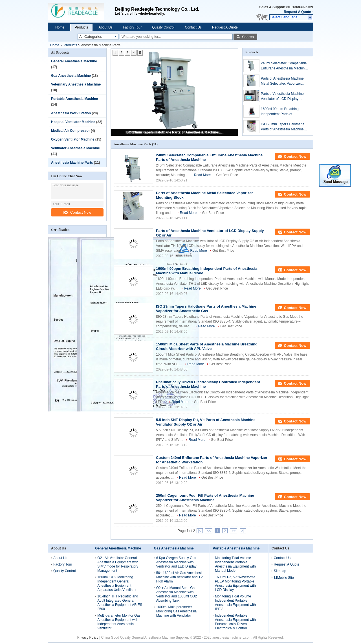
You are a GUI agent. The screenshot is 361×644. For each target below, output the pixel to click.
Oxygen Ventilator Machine (73, 139)
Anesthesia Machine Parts (72, 163)
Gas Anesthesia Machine (71, 76)
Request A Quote (297, 12)
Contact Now (77, 212)
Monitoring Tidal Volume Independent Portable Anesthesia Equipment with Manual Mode (235, 564)
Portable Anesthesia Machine (74, 99)
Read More (202, 175)
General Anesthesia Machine (74, 61)
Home (60, 27)
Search (248, 37)
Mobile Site (284, 578)
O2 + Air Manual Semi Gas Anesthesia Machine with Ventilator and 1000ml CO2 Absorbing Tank (177, 594)
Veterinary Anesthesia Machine (76, 84)
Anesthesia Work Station (71, 113)
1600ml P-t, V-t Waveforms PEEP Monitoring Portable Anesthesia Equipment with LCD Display (235, 583)
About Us (105, 27)
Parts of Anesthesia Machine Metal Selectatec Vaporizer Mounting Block (282, 81)
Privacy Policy (88, 638)
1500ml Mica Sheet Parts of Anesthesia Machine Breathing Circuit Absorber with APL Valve (207, 346)
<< (209, 531)
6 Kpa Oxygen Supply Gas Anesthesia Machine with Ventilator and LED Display (176, 562)
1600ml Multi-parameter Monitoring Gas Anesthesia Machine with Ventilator (176, 611)
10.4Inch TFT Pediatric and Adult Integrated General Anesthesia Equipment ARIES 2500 (120, 603)
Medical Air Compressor (71, 131)
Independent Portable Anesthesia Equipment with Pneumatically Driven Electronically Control (235, 622)
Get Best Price (227, 175)
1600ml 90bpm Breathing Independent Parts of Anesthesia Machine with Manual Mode (280, 112)
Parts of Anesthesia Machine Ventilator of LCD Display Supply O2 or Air (282, 97)
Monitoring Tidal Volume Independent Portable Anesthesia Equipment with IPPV (235, 603)
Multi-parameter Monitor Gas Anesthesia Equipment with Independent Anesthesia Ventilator (119, 622)
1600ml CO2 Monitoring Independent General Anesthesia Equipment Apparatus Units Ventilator (117, 583)
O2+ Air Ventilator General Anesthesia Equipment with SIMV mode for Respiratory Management (118, 564)
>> (234, 531)
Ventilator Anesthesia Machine (75, 148)
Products (81, 27)
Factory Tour (132, 27)
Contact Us (193, 27)
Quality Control (163, 27)
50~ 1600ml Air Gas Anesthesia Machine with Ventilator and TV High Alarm (180, 577)
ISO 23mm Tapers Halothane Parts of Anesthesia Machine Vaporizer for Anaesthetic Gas (175, 132)
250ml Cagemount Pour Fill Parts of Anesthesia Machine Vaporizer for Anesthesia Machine (205, 498)
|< (200, 531)
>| (243, 531)
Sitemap (280, 571)
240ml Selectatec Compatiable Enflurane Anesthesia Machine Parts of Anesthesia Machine (284, 66)
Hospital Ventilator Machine (73, 122)
